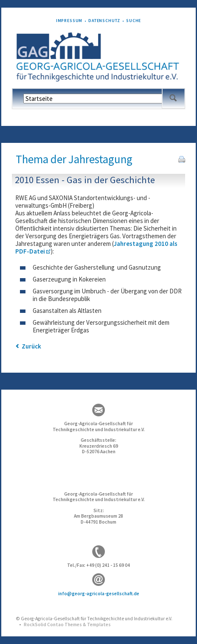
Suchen (173, 98)
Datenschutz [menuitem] (104, 21)
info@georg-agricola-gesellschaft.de (99, 594)
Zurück (31, 346)
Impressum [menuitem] (69, 21)
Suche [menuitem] (134, 21)
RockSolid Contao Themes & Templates (67, 624)
